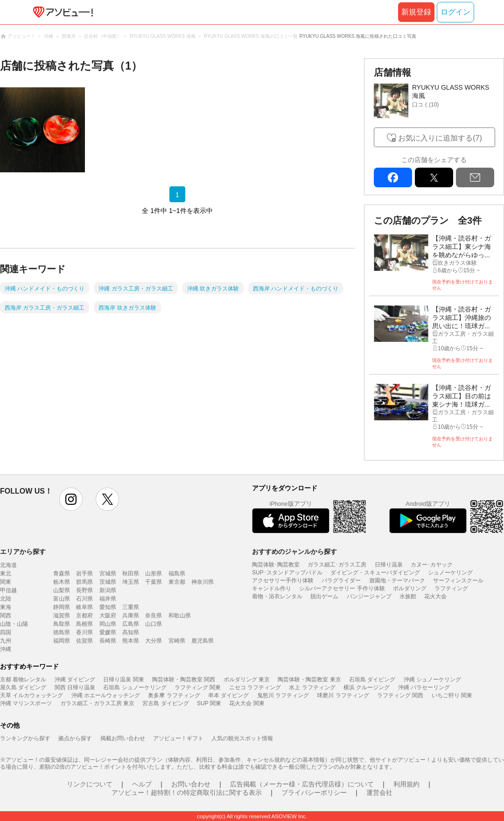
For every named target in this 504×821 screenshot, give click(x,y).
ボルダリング (410, 588)
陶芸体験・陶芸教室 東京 (309, 679)
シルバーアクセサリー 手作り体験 (342, 588)
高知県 (131, 632)
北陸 (6, 599)
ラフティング (451, 588)
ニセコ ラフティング (255, 687)
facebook (393, 177)
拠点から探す (75, 738)
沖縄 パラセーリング (424, 687)
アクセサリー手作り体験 (283, 580)
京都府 (84, 616)
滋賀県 (62, 616)
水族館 (408, 596)
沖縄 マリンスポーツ (26, 703)
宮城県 (108, 573)
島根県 (84, 624)
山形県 (154, 573)
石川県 (84, 599)
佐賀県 (84, 641)
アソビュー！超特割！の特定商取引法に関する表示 (187, 793)
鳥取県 (62, 624)
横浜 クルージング (367, 687)
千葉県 (154, 582)
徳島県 (62, 632)
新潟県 (108, 590)
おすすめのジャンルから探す (294, 552)
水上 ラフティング (312, 687)
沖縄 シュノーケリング (432, 679)
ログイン (455, 12)
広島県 (131, 624)
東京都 (177, 582)
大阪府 (108, 616)
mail (475, 177)
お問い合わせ (191, 784)
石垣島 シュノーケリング (135, 687)
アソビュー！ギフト (178, 738)
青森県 (62, 573)
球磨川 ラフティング (343, 695)
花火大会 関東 (247, 703)
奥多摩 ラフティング (174, 695)
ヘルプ (142, 784)
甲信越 (8, 590)
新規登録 (416, 12)
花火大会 (435, 596)
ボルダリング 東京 (247, 679)
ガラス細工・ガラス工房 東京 (97, 703)
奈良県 (154, 616)
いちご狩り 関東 (452, 695)
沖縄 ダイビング (75, 679)
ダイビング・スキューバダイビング (375, 573)
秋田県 (131, 573)
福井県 (108, 599)
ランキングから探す (25, 738)
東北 (6, 573)
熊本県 (131, 641)
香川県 (84, 632)
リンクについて (90, 784)
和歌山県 (180, 616)
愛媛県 (108, 632)
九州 (6, 641)
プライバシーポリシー (314, 793)
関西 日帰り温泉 (75, 687)
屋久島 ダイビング (23, 687)
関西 (6, 616)
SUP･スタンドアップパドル (287, 573)
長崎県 (108, 641)
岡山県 (108, 624)
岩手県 (84, 573)
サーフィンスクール (458, 580)
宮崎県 (177, 641)
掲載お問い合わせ (123, 738)
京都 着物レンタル (23, 679)
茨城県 (108, 582)
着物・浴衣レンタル (277, 596)
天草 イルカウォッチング (31, 695)
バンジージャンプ (369, 596)
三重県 (131, 607)
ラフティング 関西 (400, 695)
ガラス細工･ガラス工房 (337, 565)
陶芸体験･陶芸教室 (276, 565)
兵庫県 (131, 616)
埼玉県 (131, 582)
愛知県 (108, 607)
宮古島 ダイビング (165, 703)
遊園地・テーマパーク (397, 580)
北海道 (8, 565)
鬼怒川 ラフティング (283, 695)
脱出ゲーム (324, 596)
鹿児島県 (203, 641)
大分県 (154, 641)
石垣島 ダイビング (372, 679)
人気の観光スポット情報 (242, 738)
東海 (6, 607)
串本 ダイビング (228, 695)
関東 (6, 582)
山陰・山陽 (14, 624)
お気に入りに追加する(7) (440, 138)
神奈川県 (203, 582)
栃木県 (62, 582)
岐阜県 (84, 607)
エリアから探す (23, 552)
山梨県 (62, 590)
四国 (6, 632)
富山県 (62, 599)
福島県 (177, 573)
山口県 (154, 624)
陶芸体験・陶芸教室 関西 (184, 679)
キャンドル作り (272, 588)
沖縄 (6, 649)
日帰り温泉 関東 (123, 679)
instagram (71, 499)
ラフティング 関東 (198, 687)
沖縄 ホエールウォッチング (106, 695)
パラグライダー (341, 580)
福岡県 (62, 641)
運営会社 (379, 793)
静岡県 (62, 607)
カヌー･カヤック (432, 565)
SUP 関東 (209, 703)
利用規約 (406, 784)
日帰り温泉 (389, 565)
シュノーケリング (450, 573)
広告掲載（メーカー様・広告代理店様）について (302, 784)
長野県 (84, 590)
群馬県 (84, 582)
